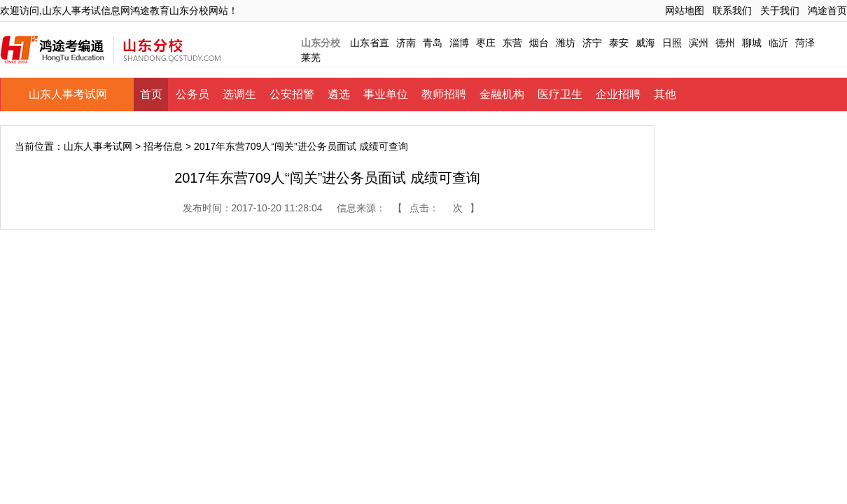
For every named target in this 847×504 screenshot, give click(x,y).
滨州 (699, 43)
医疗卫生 (560, 94)
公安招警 (292, 94)
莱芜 (311, 57)
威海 (645, 43)
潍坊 (566, 43)
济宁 (592, 43)
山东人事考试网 (68, 94)
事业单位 (386, 94)
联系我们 (732, 10)
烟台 (539, 43)
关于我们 (780, 10)
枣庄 (486, 43)
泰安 (619, 43)
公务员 (192, 94)
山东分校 (321, 43)
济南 (406, 43)
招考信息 (163, 146)
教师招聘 (444, 94)
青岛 (433, 43)
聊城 (752, 43)
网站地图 (685, 10)
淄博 (459, 43)
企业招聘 (618, 94)
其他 (665, 94)
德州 (725, 43)
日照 (672, 43)
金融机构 (502, 94)
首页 (151, 94)
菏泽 (805, 43)
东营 (512, 43)
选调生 (239, 94)
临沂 (778, 43)
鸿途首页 (827, 10)
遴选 (339, 94)
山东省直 (370, 43)
